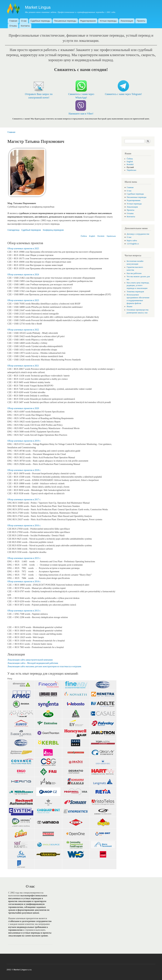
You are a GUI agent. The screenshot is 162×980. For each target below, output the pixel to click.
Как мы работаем (134, 273)
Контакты (25, 26)
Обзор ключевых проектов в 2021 (23, 366)
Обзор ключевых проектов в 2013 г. (24, 611)
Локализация (127, 21)
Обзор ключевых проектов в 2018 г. (24, 470)
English (92, 236)
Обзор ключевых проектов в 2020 (23, 408)
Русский (130, 167)
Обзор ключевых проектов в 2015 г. (24, 558)
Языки (129, 306)
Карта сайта (132, 241)
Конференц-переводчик (53, 230)
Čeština (84, 236)
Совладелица (13, 230)
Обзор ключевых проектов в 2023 (23, 300)
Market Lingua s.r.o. (23, 970)
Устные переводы (108, 21)
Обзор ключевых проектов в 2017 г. (24, 500)
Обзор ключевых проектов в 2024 (23, 275)
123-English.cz (133, 244)
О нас (24, 21)
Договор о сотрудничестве (138, 234)
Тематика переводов (135, 292)
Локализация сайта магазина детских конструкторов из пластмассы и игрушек (44, 666)
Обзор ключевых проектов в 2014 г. (24, 581)
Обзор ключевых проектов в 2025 (23, 249)
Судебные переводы (40, 21)
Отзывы (13, 26)
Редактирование (88, 21)
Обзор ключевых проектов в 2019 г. (24, 441)
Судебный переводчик (31, 230)
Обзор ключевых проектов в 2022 (23, 330)
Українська (111, 236)
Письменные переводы (65, 21)
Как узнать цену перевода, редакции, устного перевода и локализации (138, 286)
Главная (13, 21)
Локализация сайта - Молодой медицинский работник (33, 663)
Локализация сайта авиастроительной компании (30, 660)
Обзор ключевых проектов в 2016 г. (24, 526)
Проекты (141, 21)
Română (101, 236)
